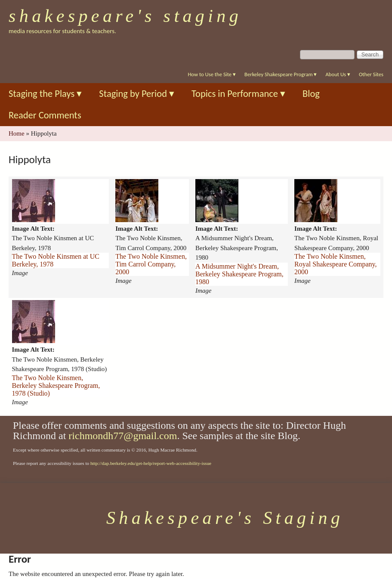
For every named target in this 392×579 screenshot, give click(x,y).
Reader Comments (45, 115)
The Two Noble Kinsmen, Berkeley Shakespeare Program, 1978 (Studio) (56, 385)
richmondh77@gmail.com (123, 436)
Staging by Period (137, 94)
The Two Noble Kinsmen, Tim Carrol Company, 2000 (151, 264)
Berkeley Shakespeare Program (281, 74)
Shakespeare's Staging (125, 16)
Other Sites (371, 74)
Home (17, 133)
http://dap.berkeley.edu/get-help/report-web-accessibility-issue (151, 463)
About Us (338, 74)
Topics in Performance (238, 94)
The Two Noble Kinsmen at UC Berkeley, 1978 (56, 260)
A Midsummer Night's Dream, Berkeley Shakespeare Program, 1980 (239, 274)
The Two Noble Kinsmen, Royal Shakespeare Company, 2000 (335, 264)
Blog (311, 94)
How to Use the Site (212, 74)
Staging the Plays (45, 94)
